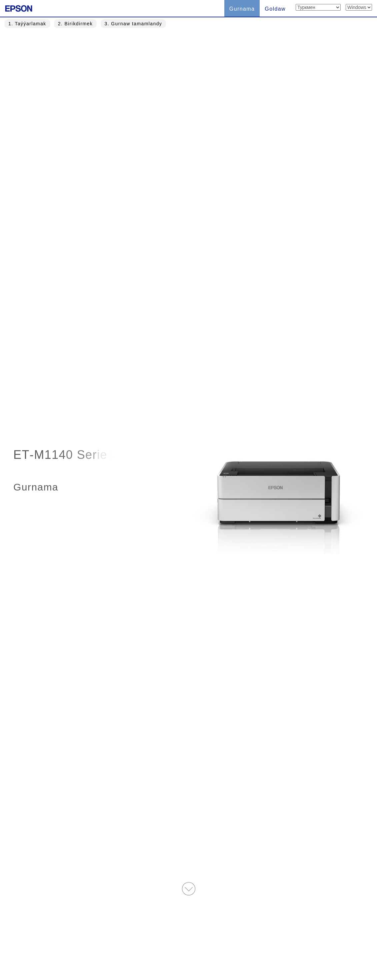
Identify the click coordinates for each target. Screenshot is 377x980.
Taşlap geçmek (212, 370)
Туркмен (114, 944)
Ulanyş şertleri (160, 944)
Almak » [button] (203, 601)
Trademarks (206, 944)
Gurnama (242, 9)
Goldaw (275, 9)
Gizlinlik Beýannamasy (262, 944)
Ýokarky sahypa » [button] (188, 893)
